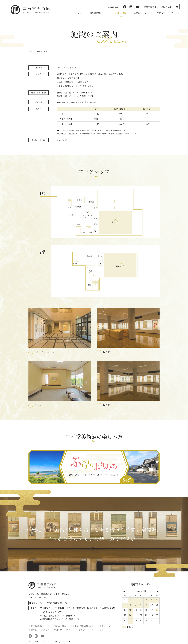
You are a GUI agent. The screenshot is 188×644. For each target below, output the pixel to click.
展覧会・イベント (142, 13)
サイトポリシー (98, 630)
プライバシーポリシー (77, 630)
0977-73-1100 (161, 7)
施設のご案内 (121, 13)
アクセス (175, 13)
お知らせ (58, 630)
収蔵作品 (161, 13)
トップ (78, 13)
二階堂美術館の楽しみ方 (82, 626)
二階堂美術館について (98, 13)
